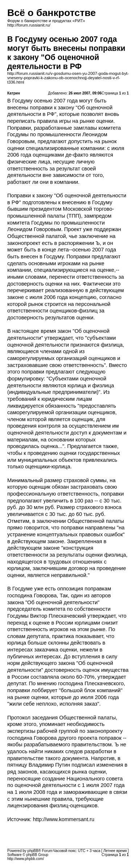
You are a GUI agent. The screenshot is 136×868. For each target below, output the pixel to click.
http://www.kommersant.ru (64, 819)
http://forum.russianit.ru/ (29, 25)
